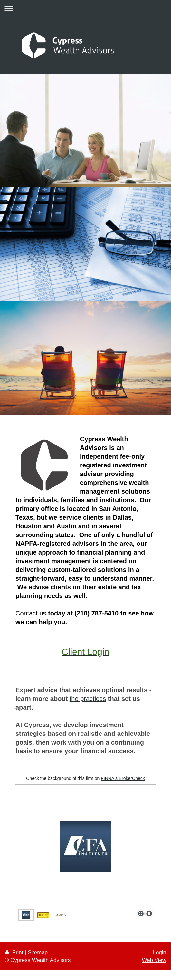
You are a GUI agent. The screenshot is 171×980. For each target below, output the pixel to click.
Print (15, 952)
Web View (154, 960)
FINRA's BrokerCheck (123, 778)
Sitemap (38, 952)
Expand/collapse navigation (85, 9)
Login (160, 952)
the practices (88, 699)
